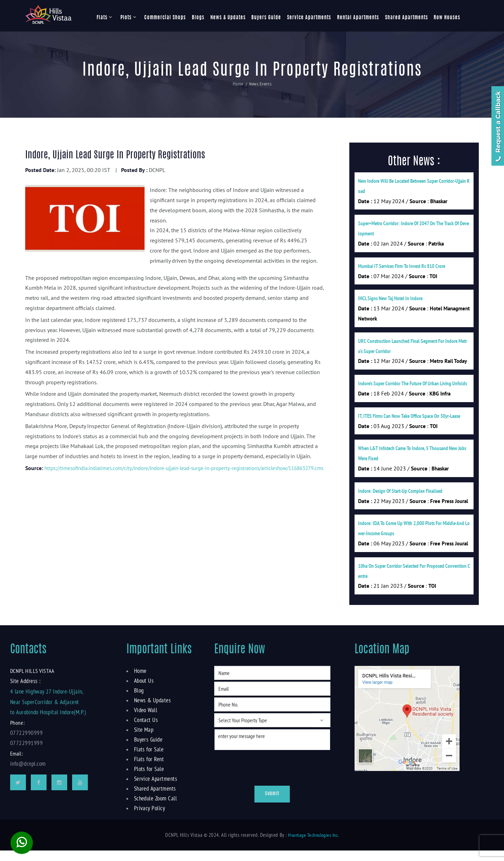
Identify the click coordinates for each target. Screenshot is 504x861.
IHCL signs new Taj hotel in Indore (390, 301)
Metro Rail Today (448, 366)
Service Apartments (309, 18)
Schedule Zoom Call (155, 808)
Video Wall (145, 720)
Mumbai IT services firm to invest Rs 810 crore (402, 268)
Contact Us (145, 730)
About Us (143, 691)
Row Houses (447, 18)
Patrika (436, 245)
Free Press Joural (449, 509)
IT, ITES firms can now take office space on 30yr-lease (409, 422)
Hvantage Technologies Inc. (313, 845)
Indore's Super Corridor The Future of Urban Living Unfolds (412, 388)
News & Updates (228, 18)
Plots (126, 18)
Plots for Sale (148, 779)
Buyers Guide (266, 18)
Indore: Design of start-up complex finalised (400, 498)
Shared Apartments (407, 18)
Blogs (198, 18)
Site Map (143, 740)
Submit (272, 805)
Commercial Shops (165, 18)
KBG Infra (440, 399)
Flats (102, 18)
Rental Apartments (358, 18)
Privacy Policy (148, 818)
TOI (433, 279)
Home (238, 84)
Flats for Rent (148, 769)
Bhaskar (439, 202)
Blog (139, 701)
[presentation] (257, 776)
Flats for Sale (148, 759)
